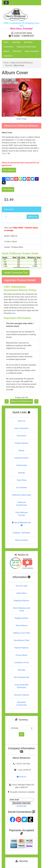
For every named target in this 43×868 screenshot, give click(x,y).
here (14, 313)
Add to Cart (33, 217)
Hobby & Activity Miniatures (22, 63)
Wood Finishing (21, 540)
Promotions (8, 47)
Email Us (21, 777)
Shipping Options (21, 618)
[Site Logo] (21, 15)
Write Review (8, 189)
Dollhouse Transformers (21, 504)
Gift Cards (17, 51)
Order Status (21, 593)
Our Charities (21, 488)
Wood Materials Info (22, 524)
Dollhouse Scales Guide (26, 47)
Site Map (21, 670)
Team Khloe (21, 480)
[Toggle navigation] (6, 3)
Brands (6, 51)
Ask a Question (9, 170)
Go (21, 734)
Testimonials (21, 465)
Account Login (21, 586)
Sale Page (16, 42)
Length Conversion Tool (16, 273)
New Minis (28, 42)
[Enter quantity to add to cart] (15, 217)
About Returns (21, 626)
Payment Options (21, 648)
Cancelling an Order (21, 640)
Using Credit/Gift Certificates (21, 686)
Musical (9, 65)
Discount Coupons (21, 695)
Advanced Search (22, 458)
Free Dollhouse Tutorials (22, 514)
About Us (21, 421)
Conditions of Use (21, 663)
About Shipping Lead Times (21, 609)
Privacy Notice (21, 655)
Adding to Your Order (22, 633)
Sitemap (21, 473)
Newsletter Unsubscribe (21, 704)
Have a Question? (32, 51)
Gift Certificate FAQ (22, 677)
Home (6, 42)
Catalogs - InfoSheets (21, 533)
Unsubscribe (21, 806)
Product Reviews (21, 443)
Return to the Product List (21, 401)
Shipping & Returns (21, 601)
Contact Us (8, 56)
